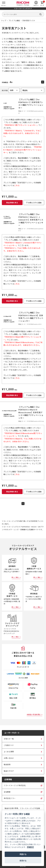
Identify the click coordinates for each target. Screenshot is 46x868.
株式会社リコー (10, 799)
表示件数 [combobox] (11, 90)
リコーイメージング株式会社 (15, 787)
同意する (23, 854)
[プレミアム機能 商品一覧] (14, 21)
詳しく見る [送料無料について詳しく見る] (15, 577)
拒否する (23, 861)
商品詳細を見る (12, 203)
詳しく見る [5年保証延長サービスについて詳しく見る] (15, 607)
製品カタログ (9, 771)
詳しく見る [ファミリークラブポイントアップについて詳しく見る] (15, 637)
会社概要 (7, 793)
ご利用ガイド (9, 745)
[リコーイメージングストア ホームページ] (4, 21)
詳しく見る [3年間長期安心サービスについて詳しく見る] (37, 577)
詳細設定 (30, 847)
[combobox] (33, 90)
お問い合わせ (9, 758)
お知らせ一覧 (9, 739)
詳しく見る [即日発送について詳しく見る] (37, 607)
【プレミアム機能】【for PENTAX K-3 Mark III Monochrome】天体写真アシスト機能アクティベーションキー (31, 413)
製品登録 (7, 765)
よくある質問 (9, 752)
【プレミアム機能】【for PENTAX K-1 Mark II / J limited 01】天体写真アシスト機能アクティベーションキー (31, 220)
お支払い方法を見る (34, 715)
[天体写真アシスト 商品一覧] (29, 21)
